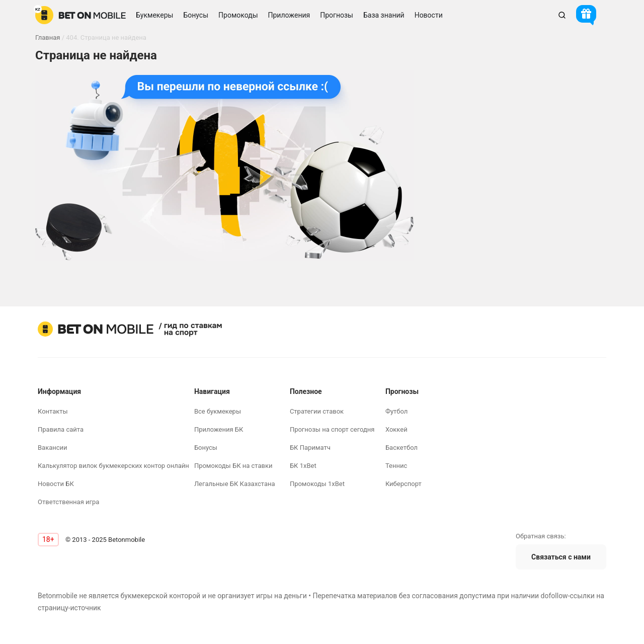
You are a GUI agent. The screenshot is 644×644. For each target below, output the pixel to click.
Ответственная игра (68, 502)
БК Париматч (310, 448)
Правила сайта (61, 429)
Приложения (289, 15)
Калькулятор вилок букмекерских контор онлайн (113, 466)
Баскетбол (401, 448)
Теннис (396, 466)
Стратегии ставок (317, 411)
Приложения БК (219, 429)
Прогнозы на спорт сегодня (332, 429)
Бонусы (206, 448)
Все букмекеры (218, 411)
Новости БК (56, 484)
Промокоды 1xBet (317, 484)
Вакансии (53, 448)
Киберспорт (404, 484)
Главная (48, 37)
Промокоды (238, 15)
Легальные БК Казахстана (235, 484)
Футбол (396, 411)
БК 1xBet (303, 466)
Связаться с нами (561, 557)
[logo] (80, 15)
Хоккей (396, 429)
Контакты (53, 411)
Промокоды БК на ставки (233, 466)
